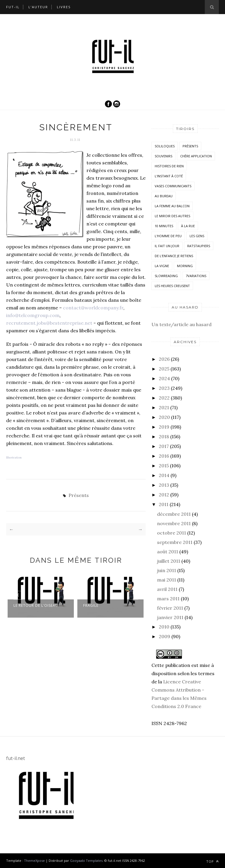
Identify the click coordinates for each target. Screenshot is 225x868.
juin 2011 (167, 570)
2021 (164, 407)
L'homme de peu (168, 236)
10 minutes (164, 226)
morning (185, 266)
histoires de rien (169, 166)
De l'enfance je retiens (174, 256)
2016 (164, 456)
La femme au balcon (172, 206)
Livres (64, 7)
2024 (164, 378)
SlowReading (166, 276)
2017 (164, 446)
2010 (164, 627)
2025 (164, 369)
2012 (164, 495)
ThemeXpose (34, 861)
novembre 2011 (174, 523)
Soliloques (165, 146)
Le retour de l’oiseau (36, 605)
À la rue (188, 226)
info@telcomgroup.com (33, 315)
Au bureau (164, 196)
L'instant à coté (169, 176)
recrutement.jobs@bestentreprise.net (49, 323)
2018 (164, 436)
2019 (164, 427)
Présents (79, 495)
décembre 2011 (174, 514)
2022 (164, 398)
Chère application (196, 156)
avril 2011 (167, 589)
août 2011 (168, 552)
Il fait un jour (167, 246)
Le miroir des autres (172, 216)
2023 (164, 388)
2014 (164, 475)
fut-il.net (16, 758)
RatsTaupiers (199, 246)
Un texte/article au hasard (181, 324)
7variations (196, 276)
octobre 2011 (172, 533)
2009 (165, 636)
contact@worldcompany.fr (93, 308)
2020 (164, 417)
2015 (164, 466)
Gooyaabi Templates (86, 861)
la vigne (162, 266)
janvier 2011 (170, 617)
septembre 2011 (175, 542)
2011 (164, 504)
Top (213, 861)
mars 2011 (168, 599)
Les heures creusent (172, 286)
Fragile (91, 605)
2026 (164, 359)
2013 (164, 485)
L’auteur (38, 7)
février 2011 (170, 608)
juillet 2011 (169, 561)
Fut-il (13, 7)
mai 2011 (167, 580)
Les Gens (197, 236)
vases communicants (173, 186)
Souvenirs (163, 156)
